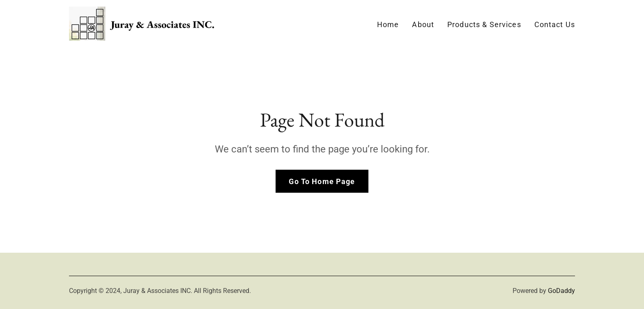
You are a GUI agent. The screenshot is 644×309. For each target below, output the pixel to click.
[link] (144, 23)
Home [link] (388, 24)
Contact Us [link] (555, 24)
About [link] (423, 24)
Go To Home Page (322, 181)
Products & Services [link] (484, 24)
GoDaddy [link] (561, 291)
